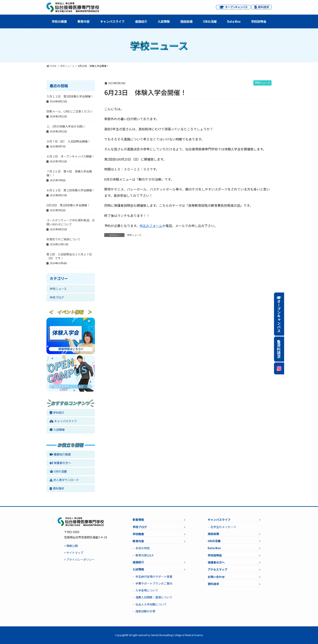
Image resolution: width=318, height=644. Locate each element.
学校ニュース (263, 83)
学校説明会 (259, 21)
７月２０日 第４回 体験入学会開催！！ (69, 173)
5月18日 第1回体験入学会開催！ (68, 205)
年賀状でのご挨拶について (63, 239)
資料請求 (57, 488)
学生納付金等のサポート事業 (154, 576)
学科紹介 (57, 413)
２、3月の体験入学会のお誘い (66, 126)
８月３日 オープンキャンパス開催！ (70, 156)
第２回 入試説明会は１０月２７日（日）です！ (69, 256)
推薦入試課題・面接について (154, 597)
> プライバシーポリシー (79, 559)
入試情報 (164, 21)
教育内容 (84, 21)
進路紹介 (141, 21)
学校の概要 (59, 21)
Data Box (234, 21)
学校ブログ (57, 297)
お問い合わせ (216, 577)
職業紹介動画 (60, 454)
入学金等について (147, 590)
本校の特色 (143, 548)
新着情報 (138, 520)
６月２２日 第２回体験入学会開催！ (71, 190)
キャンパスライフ (112, 21)
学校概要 (138, 534)
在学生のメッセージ (223, 527)
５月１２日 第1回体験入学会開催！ (70, 96)
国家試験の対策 (145, 611)
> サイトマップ (74, 553)
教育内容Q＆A (144, 555)
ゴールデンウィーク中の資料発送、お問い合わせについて (71, 222)
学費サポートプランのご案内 (154, 583)
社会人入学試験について (151, 604)
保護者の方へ (60, 463)
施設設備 (186, 21)
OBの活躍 (210, 21)
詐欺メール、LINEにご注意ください (69, 111)
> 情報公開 (71, 546)
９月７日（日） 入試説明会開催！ (68, 141)
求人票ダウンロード (64, 480)
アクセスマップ (218, 569)
